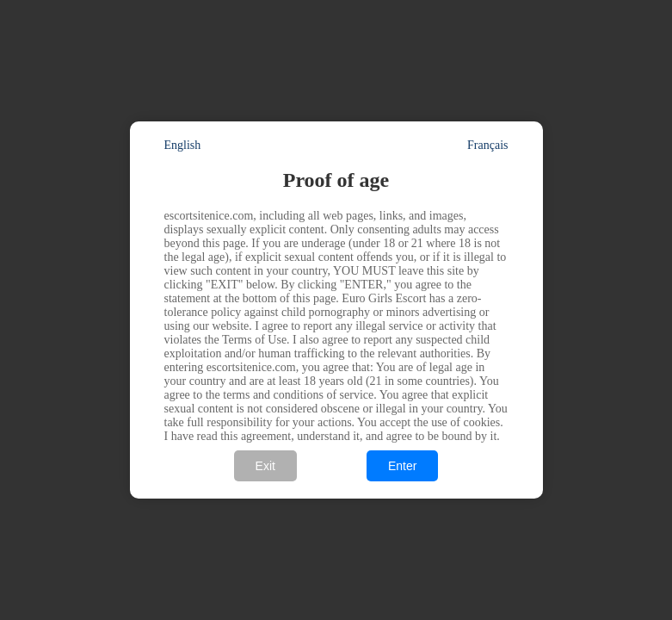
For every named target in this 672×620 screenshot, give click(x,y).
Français (487, 145)
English (183, 145)
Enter (402, 466)
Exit (265, 466)
